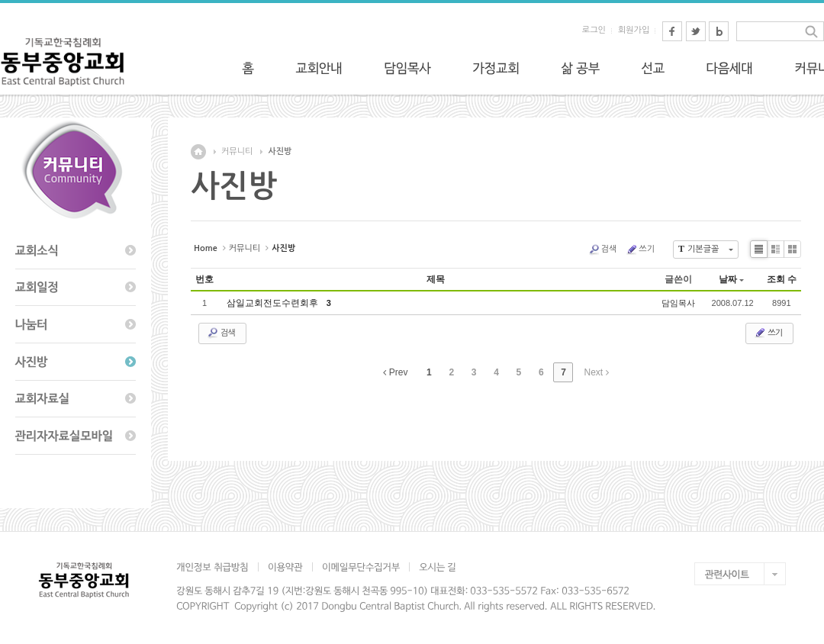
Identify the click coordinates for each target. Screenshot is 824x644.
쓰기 (640, 250)
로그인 (594, 30)
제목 (436, 279)
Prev (395, 372)
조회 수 (782, 279)
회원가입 (634, 30)
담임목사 (678, 303)
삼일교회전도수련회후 (275, 303)
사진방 (280, 151)
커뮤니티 (237, 151)
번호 (204, 279)
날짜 (731, 279)
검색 (603, 250)
